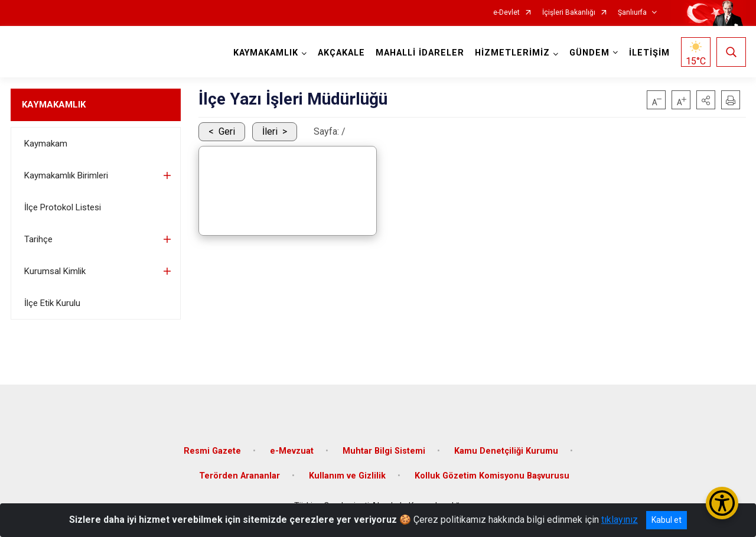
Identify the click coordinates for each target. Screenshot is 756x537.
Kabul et (667, 520)
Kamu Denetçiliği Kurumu (506, 451)
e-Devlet (506, 13)
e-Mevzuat (292, 451)
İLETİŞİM (649, 53)
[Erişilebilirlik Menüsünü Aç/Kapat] (722, 503)
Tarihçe (38, 239)
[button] (706, 100)
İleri (270, 131)
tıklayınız (620, 520)
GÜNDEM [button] (589, 53)
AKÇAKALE (341, 53)
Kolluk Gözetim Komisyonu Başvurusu (492, 476)
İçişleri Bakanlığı (569, 13)
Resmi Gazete (212, 451)
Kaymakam (46, 144)
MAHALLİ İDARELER (420, 53)
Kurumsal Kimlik (55, 271)
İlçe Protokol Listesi (63, 207)
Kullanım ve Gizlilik (347, 476)
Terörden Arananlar (239, 476)
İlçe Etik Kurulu (52, 303)
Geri (227, 131)
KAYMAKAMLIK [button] (266, 53)
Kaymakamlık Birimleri (66, 175)
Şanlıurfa (632, 13)
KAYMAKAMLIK (54, 105)
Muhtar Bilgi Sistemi (384, 451)
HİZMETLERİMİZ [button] (512, 53)
